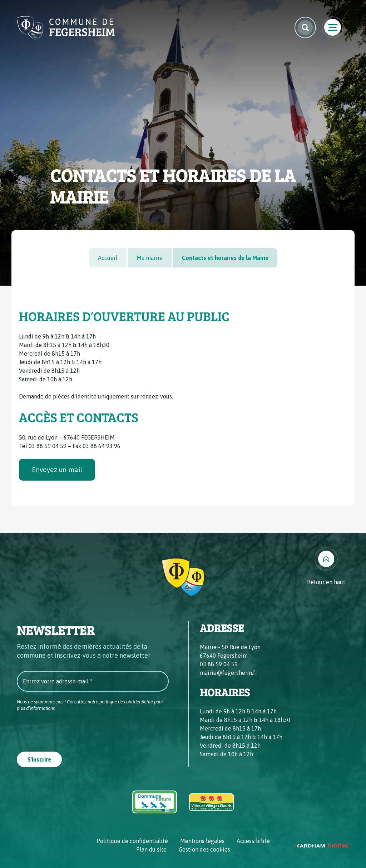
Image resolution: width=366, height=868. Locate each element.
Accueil (108, 258)
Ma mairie (150, 258)
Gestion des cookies (204, 849)
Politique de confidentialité (132, 841)
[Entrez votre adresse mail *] (93, 681)
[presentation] (71, 729)
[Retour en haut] (326, 567)
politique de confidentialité (126, 702)
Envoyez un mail (57, 470)
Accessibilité (253, 841)
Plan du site (151, 849)
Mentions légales (202, 841)
